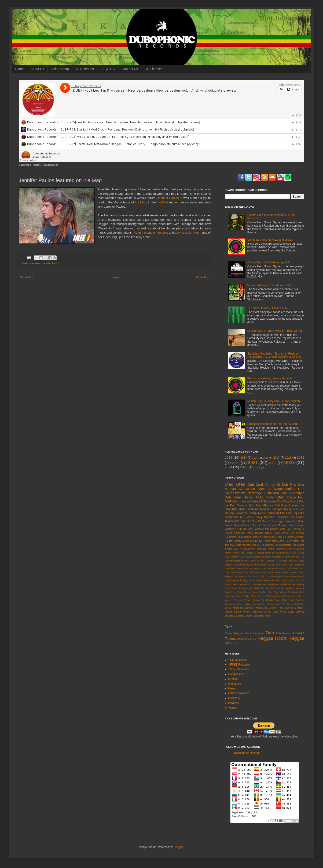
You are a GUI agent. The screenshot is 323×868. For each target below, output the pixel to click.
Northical (300, 588)
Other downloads (239, 693)
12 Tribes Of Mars (257, 521)
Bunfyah (266, 557)
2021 (253, 462)
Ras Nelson (280, 592)
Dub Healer (282, 565)
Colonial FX (272, 561)
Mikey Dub (291, 509)
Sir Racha (267, 600)
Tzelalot (300, 608)
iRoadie (266, 616)
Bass (248, 633)
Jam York (239, 576)
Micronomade (246, 588)
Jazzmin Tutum (251, 576)
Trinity (281, 608)
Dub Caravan (239, 505)
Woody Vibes (271, 612)
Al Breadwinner (248, 549)
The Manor (297, 517)
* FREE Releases (239, 665)
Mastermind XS (245, 584)
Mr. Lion (275, 588)
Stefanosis (270, 501)
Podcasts (234, 698)
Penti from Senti (234, 592)
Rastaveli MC (261, 529)
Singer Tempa (253, 600)
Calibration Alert (280, 557)
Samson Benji (290, 596)
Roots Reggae (290, 638)
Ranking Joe (266, 592)
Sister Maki (275, 497)
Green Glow (241, 572)
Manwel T (256, 501)
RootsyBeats (258, 596)
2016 (266, 458)
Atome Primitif (232, 553)
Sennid (269, 545)
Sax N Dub (258, 545)
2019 (301, 457)
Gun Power (255, 572)
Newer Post (27, 277)
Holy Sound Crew (271, 572)
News (232, 688)
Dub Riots (255, 505)
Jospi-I (270, 576)
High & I (281, 537)
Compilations (236, 674)
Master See (231, 584)
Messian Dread (287, 525)
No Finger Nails (268, 541)
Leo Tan (262, 525)
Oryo (281, 541)
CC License (153, 69)
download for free (187, 233)
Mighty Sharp (241, 541)
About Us (37, 69)
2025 (244, 467)
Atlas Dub (299, 549)
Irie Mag (140, 202)
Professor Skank (247, 513)
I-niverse (244, 501)
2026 (258, 467)
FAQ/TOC (108, 69)
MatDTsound (261, 584)
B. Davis (259, 553)
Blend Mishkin (282, 553)
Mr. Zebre (247, 517)
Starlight (257, 604)
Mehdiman (273, 584)
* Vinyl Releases (238, 669)
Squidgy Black (244, 604)
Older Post (203, 277)
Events (233, 679)
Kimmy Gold (236, 580)
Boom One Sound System (246, 557)
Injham (290, 537)
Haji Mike (298, 513)
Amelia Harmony (276, 549)
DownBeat (291, 521)
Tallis (297, 604)
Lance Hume (287, 580)
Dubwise (298, 633)
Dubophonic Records (30, 165)
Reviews (233, 703)
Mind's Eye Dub (262, 588)
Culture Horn (295, 498)
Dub (270, 633)
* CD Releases (237, 660)
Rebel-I (263, 513)
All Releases (85, 69)
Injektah (293, 572)
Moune (254, 541)
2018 (288, 458)
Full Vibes (293, 568)
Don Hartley (297, 533)
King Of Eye (249, 580)
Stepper (231, 643)
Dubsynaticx (242, 568)
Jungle (240, 639)
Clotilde (245, 561)
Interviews (35, 263)
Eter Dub (286, 513)
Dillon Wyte (281, 533)
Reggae (265, 638)
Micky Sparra (231, 588)
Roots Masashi (243, 545)
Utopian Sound (233, 612)
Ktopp (277, 580)
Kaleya (294, 576)
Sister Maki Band (284, 600)
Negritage (255, 493)
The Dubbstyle (293, 493)
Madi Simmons (248, 509)
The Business (247, 608)
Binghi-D (270, 553)
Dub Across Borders (250, 537)
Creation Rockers (288, 561)
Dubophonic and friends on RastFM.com (273, 424)
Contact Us (130, 69)
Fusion (230, 639)
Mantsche (299, 580)
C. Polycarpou (277, 521)
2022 (273, 463)
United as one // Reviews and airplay (270, 240)
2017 (277, 458)
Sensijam (239, 600)
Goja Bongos (290, 505)
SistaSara (272, 493)
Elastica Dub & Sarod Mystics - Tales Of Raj (275, 331)
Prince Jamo (251, 592)
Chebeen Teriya (244, 533)
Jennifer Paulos (168, 198)
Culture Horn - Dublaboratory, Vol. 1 (270, 262)
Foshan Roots (233, 525)
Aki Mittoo (247, 489)
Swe (236, 549)
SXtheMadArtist (273, 596)
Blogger (178, 847)
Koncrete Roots (270, 489)
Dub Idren (233, 497)
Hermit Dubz (253, 497)
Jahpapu (229, 576)
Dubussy (253, 568)
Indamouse (232, 517)
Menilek (283, 584)
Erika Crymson (280, 568)
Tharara (235, 608)
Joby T (263, 576)
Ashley (289, 549)
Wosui (283, 612)
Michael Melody (296, 584)
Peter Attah (292, 541)
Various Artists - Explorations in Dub (270, 285)
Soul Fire (292, 529)
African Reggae (234, 633)
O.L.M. (239, 529)
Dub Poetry (283, 633)
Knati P (260, 580)
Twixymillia (290, 608)
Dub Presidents (296, 565)
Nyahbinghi (251, 639)
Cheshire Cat (297, 557)
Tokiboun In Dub (235, 521)
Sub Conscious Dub (285, 545)
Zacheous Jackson (234, 616)
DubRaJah (231, 501)
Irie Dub (162, 202)
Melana (273, 525)
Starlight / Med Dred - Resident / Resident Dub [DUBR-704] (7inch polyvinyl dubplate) (274, 355)
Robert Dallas (243, 596)
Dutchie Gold (265, 568)
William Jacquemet (252, 612)
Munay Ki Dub (277, 485)
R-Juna (248, 529)
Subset (291, 604)
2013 (228, 457)
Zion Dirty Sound (288, 501)
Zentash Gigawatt (253, 616)
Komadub (269, 580)
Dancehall (258, 633)
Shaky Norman (264, 517)
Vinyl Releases (50, 165)
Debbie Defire (263, 533)
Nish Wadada (288, 588)
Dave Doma (239, 565)
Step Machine (268, 604)
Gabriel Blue (249, 525)
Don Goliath (268, 565)
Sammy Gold (278, 529)
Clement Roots (232, 561)
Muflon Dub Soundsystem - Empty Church (274, 401)
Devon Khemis (254, 565)
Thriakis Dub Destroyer (266, 608)
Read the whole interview (151, 233)
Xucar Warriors (296, 612)
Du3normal (231, 537)
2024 (228, 467)
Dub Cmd (255, 485)
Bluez (294, 553)
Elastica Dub (272, 505)
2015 (255, 458)
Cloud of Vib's (257, 561)
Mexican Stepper (271, 509)
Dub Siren (230, 568)
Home (19, 69)
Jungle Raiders (282, 576)
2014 (244, 458)
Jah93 (301, 572)
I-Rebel (284, 572)
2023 (290, 462)
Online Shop (60, 69)
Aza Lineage (247, 553)
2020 (236, 463)
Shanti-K (274, 513)
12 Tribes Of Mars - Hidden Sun (267, 308)
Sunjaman (282, 517)
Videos (232, 708)
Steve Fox (281, 604)
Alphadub (262, 549)
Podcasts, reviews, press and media (270, 378)
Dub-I (301, 521)
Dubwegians (269, 537)
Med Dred (235, 484)
